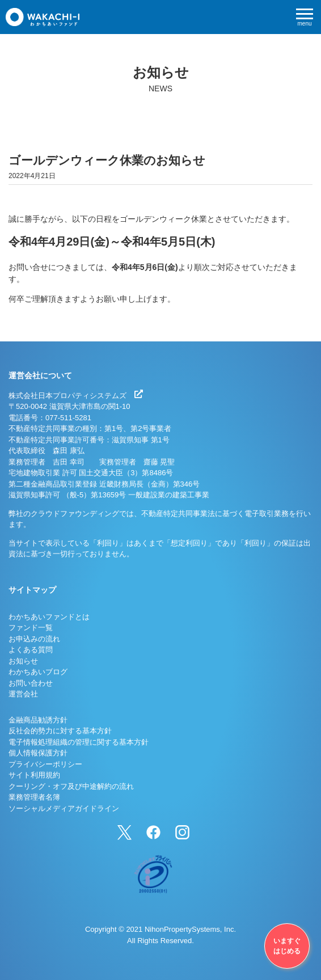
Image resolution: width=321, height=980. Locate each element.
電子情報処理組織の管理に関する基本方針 (79, 742)
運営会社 (23, 694)
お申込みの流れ (34, 639)
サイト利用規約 (34, 775)
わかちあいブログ (38, 672)
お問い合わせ (31, 683)
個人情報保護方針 (38, 753)
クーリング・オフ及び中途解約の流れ (71, 786)
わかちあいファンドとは (49, 617)
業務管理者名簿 (34, 797)
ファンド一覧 (31, 628)
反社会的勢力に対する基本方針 (60, 731)
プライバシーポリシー (45, 764)
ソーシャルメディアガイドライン (64, 808)
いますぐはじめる (287, 946)
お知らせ (23, 661)
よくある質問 (31, 650)
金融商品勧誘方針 (38, 720)
